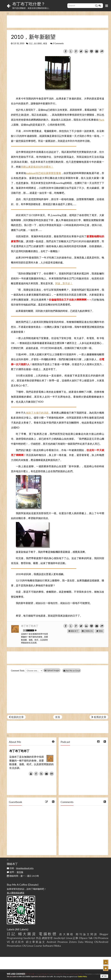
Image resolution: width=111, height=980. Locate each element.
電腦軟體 (48, 934)
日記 (31, 43)
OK (104, 976)
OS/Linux (28, 946)
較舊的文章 (99, 717)
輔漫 (45, 43)
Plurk (101, 120)
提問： (15, 872)
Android (51, 942)
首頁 (58, 717)
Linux (69, 938)
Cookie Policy (82, 976)
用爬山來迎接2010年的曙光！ (37, 167)
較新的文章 (16, 717)
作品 (39, 938)
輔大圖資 (27, 934)
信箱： (20, 868)
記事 (75, 938)
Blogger (104, 934)
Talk (90, 938)
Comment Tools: (18, 671)
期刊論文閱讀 (87, 934)
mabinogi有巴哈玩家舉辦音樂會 (44, 173)
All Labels (22, 929)
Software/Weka (52, 946)
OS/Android (101, 942)
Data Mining (85, 942)
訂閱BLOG (87, 631)
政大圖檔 (38, 43)
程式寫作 (18, 942)
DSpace (83, 938)
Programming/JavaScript (21, 938)
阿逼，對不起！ (64, 283)
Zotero (73, 942)
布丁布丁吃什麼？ (29, 4)
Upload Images (52, 670)
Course (38, 946)
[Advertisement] (58, 22)
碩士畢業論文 (36, 942)
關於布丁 (73, 631)
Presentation (14, 946)
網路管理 (47, 938)
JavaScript (59, 938)
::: (8, 13)
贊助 (100, 631)
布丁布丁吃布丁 (30, 626)
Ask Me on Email (73, 671)
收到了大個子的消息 (37, 413)
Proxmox (63, 942)
